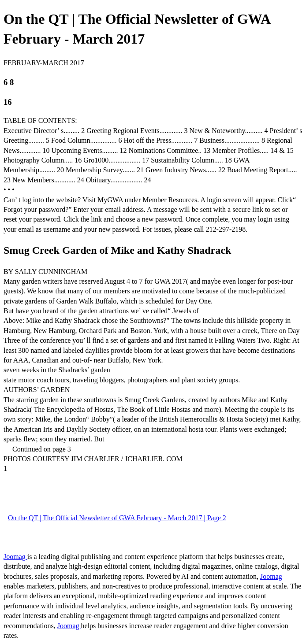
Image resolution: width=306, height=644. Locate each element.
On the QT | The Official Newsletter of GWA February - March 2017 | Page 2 (117, 518)
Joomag (15, 557)
